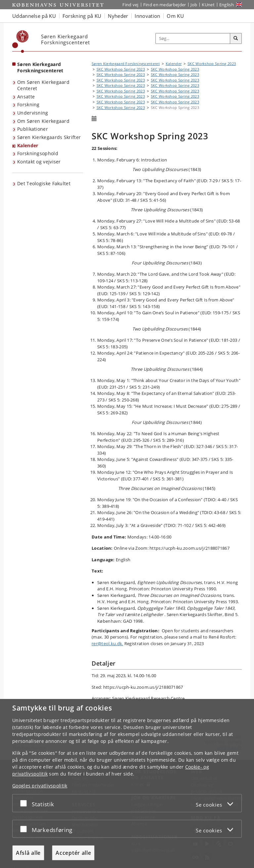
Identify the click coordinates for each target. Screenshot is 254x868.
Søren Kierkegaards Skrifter (49, 137)
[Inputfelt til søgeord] (193, 39)
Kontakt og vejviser (39, 162)
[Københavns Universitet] (21, 42)
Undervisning (33, 113)
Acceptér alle (73, 853)
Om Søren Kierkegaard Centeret (43, 85)
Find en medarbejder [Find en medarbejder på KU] (165, 5)
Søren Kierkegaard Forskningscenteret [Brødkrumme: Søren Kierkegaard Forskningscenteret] (126, 64)
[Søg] (236, 39)
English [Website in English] (227, 5)
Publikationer (33, 129)
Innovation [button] (147, 16)
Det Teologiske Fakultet (44, 183)
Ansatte (26, 97)
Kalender (28, 145)
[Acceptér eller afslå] (25, 803)
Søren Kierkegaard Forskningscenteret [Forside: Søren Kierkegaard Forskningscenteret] (40, 67)
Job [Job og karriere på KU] (194, 5)
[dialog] (127, 783)
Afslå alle (28, 853)
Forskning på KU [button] (82, 16)
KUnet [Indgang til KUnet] (208, 5)
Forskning (28, 104)
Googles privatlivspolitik (40, 786)
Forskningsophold (38, 153)
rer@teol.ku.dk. (107, 643)
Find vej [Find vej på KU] (130, 5)
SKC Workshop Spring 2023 (212, 64)
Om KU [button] (175, 16)
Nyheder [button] (118, 16)
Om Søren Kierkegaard (43, 121)
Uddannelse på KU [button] (34, 16)
